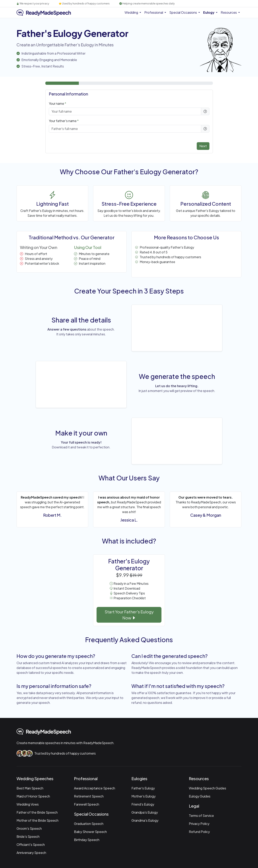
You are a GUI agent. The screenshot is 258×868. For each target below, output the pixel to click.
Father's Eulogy (143, 788)
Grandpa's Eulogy (145, 812)
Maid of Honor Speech (33, 796)
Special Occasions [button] (183, 12)
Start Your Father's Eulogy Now (129, 615)
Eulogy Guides (200, 796)
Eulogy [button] (209, 12)
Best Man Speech (30, 788)
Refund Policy (199, 832)
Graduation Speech (89, 824)
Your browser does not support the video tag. (177, 327)
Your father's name (63, 121)
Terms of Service (201, 816)
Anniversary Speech (31, 853)
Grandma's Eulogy (145, 820)
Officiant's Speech (31, 845)
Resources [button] (229, 12)
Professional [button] (154, 12)
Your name (56, 103)
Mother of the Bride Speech (37, 820)
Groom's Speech (29, 828)
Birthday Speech (87, 840)
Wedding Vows (28, 804)
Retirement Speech (89, 796)
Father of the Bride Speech (37, 812)
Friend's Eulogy (143, 804)
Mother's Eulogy (144, 796)
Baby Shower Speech (90, 832)
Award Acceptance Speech (95, 788)
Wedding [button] (132, 12)
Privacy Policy (199, 824)
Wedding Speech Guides (208, 788)
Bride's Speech (28, 836)
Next (203, 146)
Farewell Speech (87, 804)
